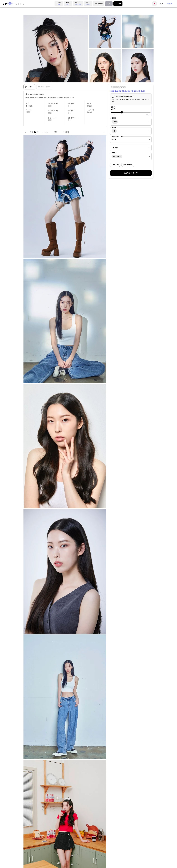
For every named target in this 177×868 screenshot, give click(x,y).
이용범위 (114, 118)
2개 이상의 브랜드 (128, 165)
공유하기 (29, 87)
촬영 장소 (114, 153)
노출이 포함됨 (115, 165)
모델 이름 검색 (99, 4)
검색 (118, 4)
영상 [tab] (51, 132)
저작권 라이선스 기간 (117, 136)
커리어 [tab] (62, 132)
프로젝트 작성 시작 (131, 173)
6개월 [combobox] (114, 140)
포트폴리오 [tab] (30, 132)
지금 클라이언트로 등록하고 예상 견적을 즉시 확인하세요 (128, 91)
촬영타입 (114, 127)
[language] (154, 4)
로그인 (161, 4)
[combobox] (131, 122)
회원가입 (170, 4)
